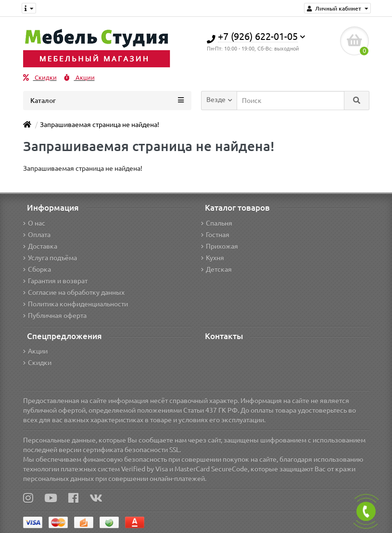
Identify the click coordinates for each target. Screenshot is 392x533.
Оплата (37, 235)
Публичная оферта (55, 316)
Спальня (217, 223)
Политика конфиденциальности (76, 304)
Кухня (213, 258)
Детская (216, 269)
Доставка (40, 246)
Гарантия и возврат (55, 281)
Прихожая (220, 246)
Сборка (37, 269)
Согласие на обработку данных (74, 292)
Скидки (40, 78)
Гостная (215, 235)
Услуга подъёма (50, 258)
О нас (34, 223)
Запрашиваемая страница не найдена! (100, 125)
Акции (79, 78)
